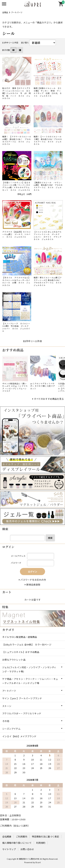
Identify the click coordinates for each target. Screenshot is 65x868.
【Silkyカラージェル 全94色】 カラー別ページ (27, 645)
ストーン (7, 706)
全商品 (5, 12)
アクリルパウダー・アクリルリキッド (22, 713)
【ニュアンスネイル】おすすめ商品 (21, 652)
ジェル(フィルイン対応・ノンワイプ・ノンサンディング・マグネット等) (29, 669)
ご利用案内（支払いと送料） (15, 826)
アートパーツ (17, 12)
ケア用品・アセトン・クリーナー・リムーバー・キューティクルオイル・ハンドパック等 (30, 681)
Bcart (38, 862)
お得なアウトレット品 (14, 660)
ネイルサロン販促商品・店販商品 (20, 637)
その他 (6, 721)
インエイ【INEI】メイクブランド (19, 736)
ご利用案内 (22, 837)
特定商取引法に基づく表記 (45, 837)
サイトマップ (9, 849)
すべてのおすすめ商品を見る (49, 399)
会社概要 (7, 837)
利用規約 (41, 843)
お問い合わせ (27, 849)
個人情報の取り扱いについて (17, 843)
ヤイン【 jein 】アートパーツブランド (22, 698)
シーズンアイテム (11, 729)
